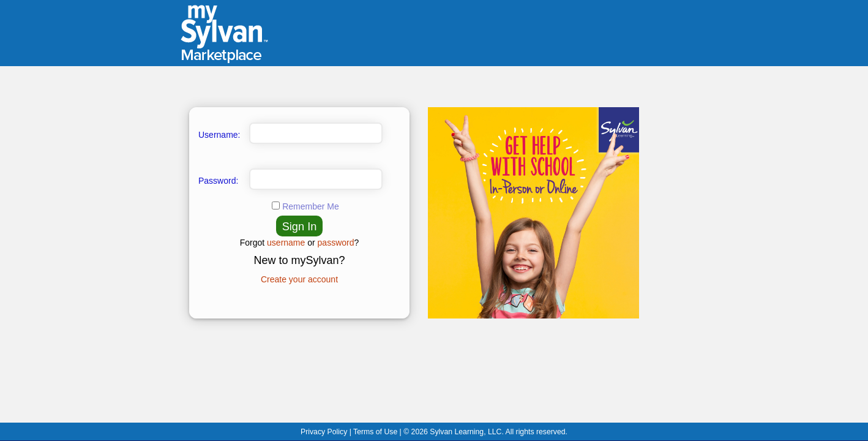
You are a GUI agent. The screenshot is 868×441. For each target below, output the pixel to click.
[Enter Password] (316, 179)
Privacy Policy (325, 432)
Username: (219, 135)
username (286, 243)
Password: (218, 181)
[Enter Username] (316, 133)
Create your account (299, 279)
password (336, 243)
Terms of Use (376, 432)
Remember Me (311, 206)
